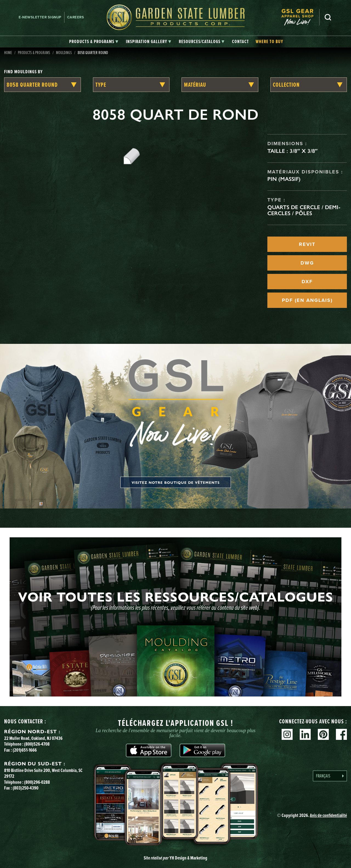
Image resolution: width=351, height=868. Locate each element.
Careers (76, 17)
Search (328, 17)
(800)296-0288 (37, 782)
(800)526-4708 (37, 744)
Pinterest (323, 734)
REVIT (307, 244)
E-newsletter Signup (40, 17)
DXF (307, 282)
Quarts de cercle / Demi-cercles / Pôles (304, 210)
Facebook (341, 734)
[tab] (94, 42)
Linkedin (305, 734)
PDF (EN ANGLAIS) (307, 300)
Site (175, 858)
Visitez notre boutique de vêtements (176, 482)
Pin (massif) (284, 179)
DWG (307, 263)
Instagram (287, 734)
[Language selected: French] (330, 776)
